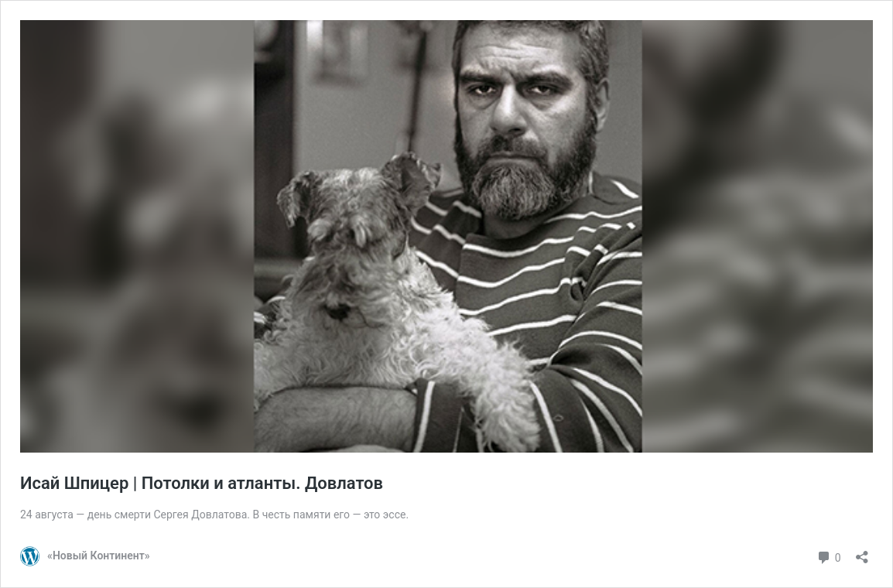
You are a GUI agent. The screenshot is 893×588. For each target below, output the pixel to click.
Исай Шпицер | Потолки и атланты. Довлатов (202, 483)
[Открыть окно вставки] (862, 552)
